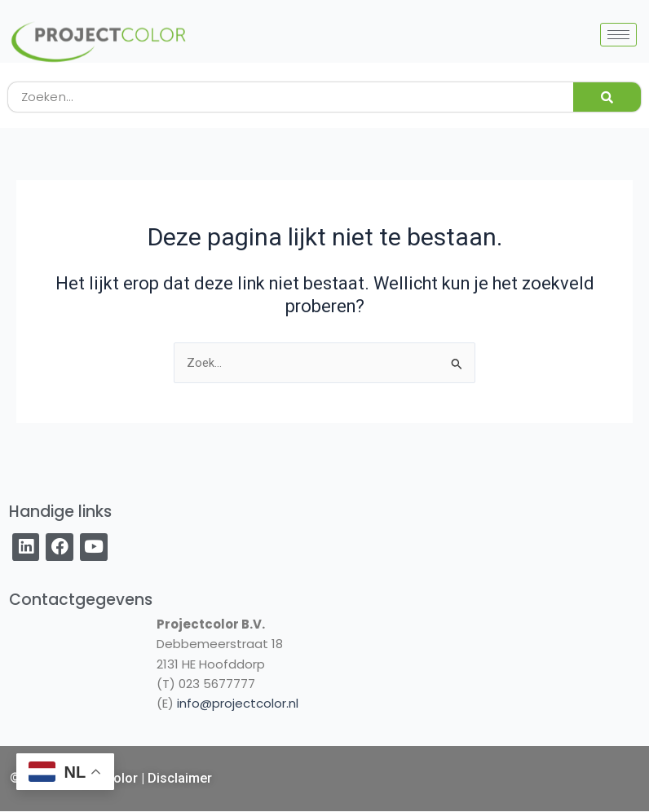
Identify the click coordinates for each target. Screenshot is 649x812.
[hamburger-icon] (618, 35)
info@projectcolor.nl (238, 703)
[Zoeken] (607, 97)
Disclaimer (180, 778)
